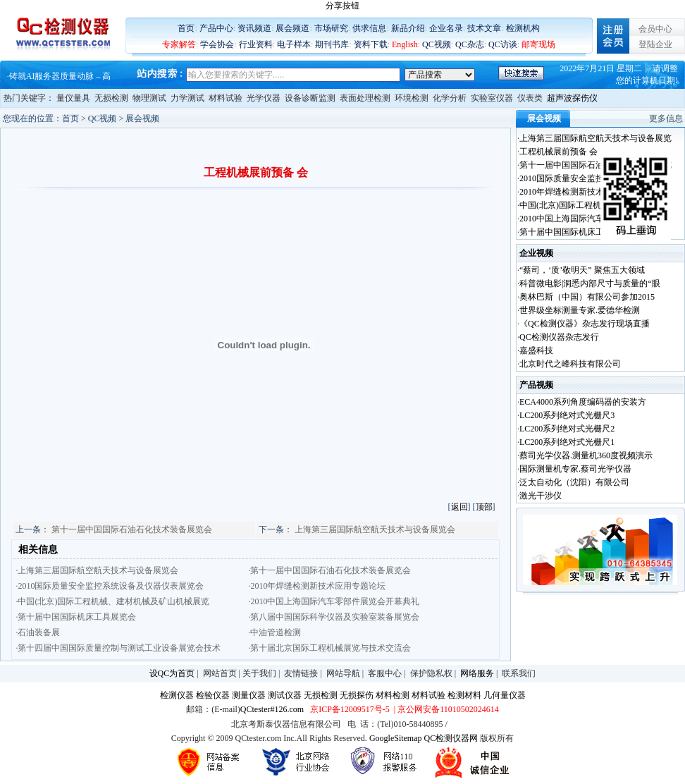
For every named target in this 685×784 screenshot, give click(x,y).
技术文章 (484, 28)
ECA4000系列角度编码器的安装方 (583, 402)
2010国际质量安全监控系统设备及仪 (587, 178)
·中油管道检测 (274, 632)
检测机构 (523, 28)
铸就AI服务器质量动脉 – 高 (60, 76)
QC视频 (437, 44)
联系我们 (519, 673)
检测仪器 (177, 695)
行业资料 (256, 44)
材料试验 (226, 98)
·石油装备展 (38, 632)
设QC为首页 (172, 673)
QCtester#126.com (272, 709)
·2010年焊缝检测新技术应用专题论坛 (317, 586)
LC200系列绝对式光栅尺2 (567, 429)
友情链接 (301, 673)
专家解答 (179, 44)
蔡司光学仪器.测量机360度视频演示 (586, 455)
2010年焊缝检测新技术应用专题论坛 (587, 192)
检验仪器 (213, 695)
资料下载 (371, 44)
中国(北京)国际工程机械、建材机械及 (590, 205)
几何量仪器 (505, 695)
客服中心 (385, 673)
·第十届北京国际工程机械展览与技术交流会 (329, 648)
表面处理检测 (365, 98)
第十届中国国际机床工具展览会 (579, 232)
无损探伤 (357, 695)
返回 (459, 507)
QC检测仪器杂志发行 (559, 337)
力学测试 (187, 98)
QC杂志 (470, 44)
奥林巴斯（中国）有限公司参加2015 (587, 297)
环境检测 (412, 98)
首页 (186, 28)
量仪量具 (73, 98)
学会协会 (217, 44)
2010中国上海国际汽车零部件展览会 (587, 219)
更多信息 (666, 118)
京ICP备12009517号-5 (350, 709)
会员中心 (655, 29)
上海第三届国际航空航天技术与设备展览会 (375, 529)
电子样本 (294, 44)
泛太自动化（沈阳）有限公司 (574, 482)
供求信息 (369, 28)
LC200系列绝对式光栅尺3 (567, 415)
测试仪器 (285, 695)
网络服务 (477, 673)
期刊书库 (332, 44)
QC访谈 (503, 44)
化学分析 (450, 98)
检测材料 (464, 695)
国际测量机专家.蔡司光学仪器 (575, 469)
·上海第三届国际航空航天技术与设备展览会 (97, 570)
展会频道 (292, 28)
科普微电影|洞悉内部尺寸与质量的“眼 (590, 283)
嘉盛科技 (536, 350)
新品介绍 (408, 28)
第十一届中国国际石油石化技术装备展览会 (132, 529)
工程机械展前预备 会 (559, 152)
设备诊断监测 (310, 98)
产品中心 (216, 28)
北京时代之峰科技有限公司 (570, 364)
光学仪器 (264, 98)
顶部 (484, 507)
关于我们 (259, 673)
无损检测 (111, 98)
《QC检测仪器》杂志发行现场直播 (585, 324)
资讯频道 (254, 28)
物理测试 (149, 98)
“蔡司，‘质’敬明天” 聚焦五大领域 (582, 270)
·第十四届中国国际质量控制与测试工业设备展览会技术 (118, 648)
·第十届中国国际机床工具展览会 (76, 617)
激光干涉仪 (541, 496)
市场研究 (331, 28)
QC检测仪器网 (451, 738)
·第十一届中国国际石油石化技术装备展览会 (329, 570)
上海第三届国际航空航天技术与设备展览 (595, 138)
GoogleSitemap (396, 738)
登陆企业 (655, 44)
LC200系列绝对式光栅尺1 (567, 442)
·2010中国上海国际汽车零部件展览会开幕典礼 (334, 601)
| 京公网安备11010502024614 (445, 709)
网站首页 (220, 673)
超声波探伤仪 (572, 98)
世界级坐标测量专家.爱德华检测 (580, 310)
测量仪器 (249, 695)
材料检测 (393, 695)
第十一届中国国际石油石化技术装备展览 (595, 165)
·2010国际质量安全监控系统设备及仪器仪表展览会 (110, 586)
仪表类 (530, 98)
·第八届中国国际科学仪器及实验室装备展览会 (334, 617)
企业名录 (446, 28)
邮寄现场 (538, 44)
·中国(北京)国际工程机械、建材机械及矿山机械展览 (112, 601)
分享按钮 (342, 6)
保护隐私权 (431, 673)
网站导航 (343, 673)
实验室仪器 (492, 98)
